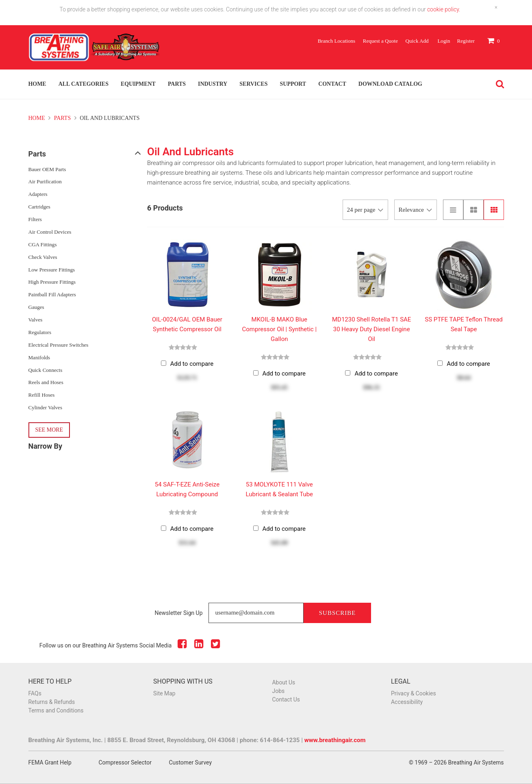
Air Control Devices (50, 232)
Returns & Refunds (52, 702)
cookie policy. (444, 9)
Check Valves (43, 257)
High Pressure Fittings (52, 282)
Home (37, 84)
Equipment (138, 84)
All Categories (84, 84)
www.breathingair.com (335, 740)
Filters (35, 219)
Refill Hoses (42, 395)
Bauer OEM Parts (47, 169)
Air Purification (45, 181)
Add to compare (192, 364)
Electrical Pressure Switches (59, 345)
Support (293, 84)
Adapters (38, 194)
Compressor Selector (125, 762)
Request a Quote (380, 41)
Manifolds (39, 357)
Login (444, 41)
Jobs (279, 691)
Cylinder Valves (45, 407)
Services (253, 84)
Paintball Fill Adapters (52, 294)
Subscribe (338, 613)
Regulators (40, 332)
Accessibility (407, 702)
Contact (332, 84)
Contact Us (286, 699)
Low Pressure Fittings (52, 270)
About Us (284, 682)
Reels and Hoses (46, 382)
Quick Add (417, 41)
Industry (213, 84)
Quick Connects (46, 370)
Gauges (36, 307)
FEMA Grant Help (50, 762)
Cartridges (39, 207)
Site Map (164, 693)
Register (466, 41)
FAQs (35, 693)
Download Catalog (390, 84)
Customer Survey (190, 762)
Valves (36, 320)
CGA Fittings (43, 244)
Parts (177, 84)
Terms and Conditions (56, 710)
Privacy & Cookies (414, 693)
